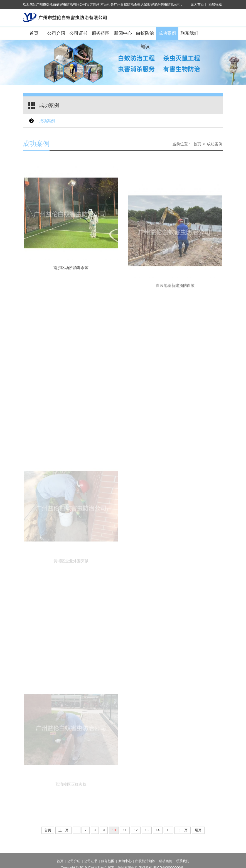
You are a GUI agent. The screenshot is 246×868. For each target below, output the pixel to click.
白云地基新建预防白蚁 (175, 304)
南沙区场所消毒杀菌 (71, 276)
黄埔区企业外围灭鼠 (71, 583)
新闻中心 (123, 33)
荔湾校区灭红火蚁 (71, 806)
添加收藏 (215, 4)
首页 (34, 33)
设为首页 (197, 4)
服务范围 (101, 33)
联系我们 (190, 33)
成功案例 (167, 33)
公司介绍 (56, 33)
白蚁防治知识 (145, 35)
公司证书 (78, 33)
